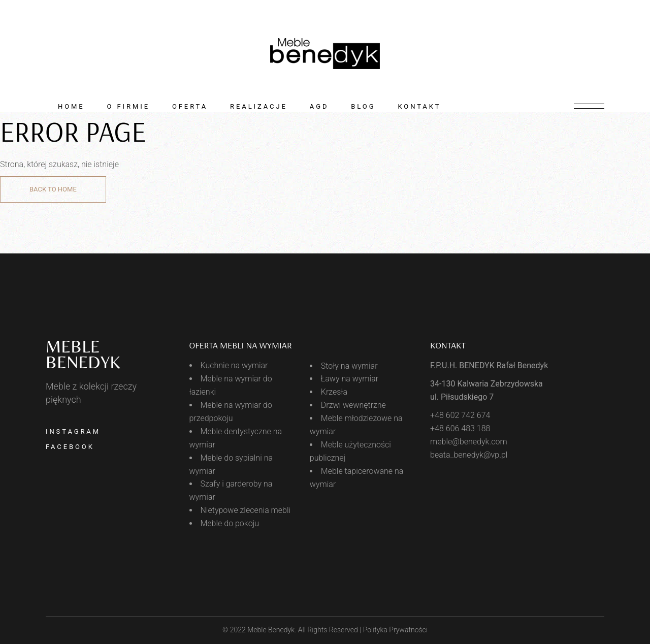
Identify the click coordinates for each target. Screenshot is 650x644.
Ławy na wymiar (350, 379)
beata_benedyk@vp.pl (469, 455)
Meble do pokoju (230, 523)
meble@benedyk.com (469, 442)
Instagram (73, 431)
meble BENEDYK (83, 355)
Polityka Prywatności (395, 630)
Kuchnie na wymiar (234, 365)
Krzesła (334, 392)
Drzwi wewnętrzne (353, 405)
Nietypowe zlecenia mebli (246, 510)
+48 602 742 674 (460, 415)
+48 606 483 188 (460, 428)
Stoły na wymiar (349, 366)
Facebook (70, 447)
